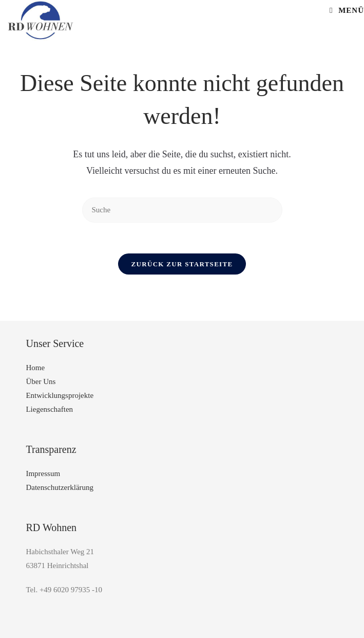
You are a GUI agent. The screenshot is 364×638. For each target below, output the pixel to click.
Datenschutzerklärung (60, 487)
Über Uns (41, 381)
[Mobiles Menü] (347, 10)
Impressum (43, 473)
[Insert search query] (182, 210)
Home (35, 368)
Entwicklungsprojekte (60, 395)
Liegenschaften (49, 409)
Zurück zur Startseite (182, 264)
